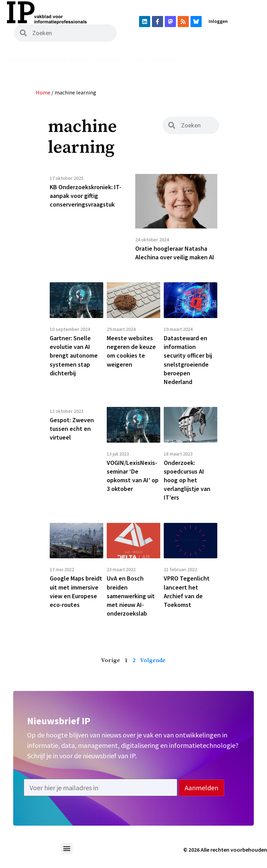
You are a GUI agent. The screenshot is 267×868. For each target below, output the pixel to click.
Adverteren (244, 59)
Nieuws (33, 59)
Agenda (186, 59)
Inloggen (218, 21)
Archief (79, 59)
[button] (67, 848)
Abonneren (212, 59)
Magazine (56, 59)
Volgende (153, 660)
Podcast (102, 59)
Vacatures (161, 59)
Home (15, 59)
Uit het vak (130, 59)
